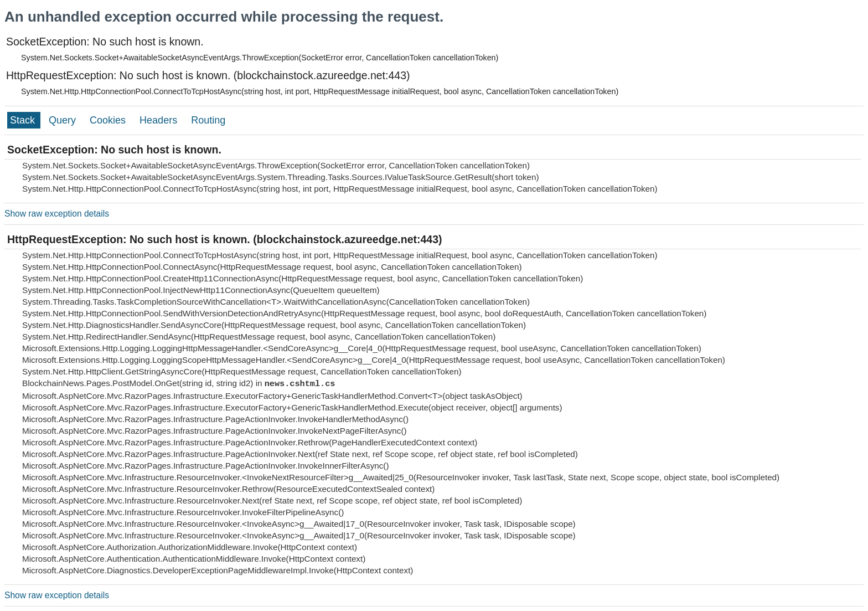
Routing (208, 120)
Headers (160, 120)
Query (64, 120)
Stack (24, 120)
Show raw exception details (57, 214)
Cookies (109, 120)
